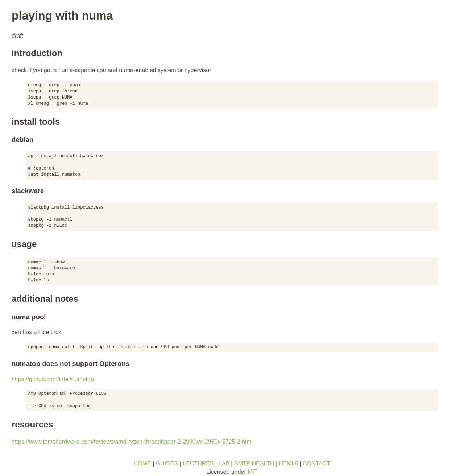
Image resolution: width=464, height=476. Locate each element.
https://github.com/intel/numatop (53, 379)
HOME (142, 464)
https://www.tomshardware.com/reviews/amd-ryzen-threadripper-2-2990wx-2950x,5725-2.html (132, 442)
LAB (224, 464)
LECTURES (198, 464)
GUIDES (167, 464)
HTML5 (289, 464)
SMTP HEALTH (254, 464)
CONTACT (316, 464)
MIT (253, 472)
